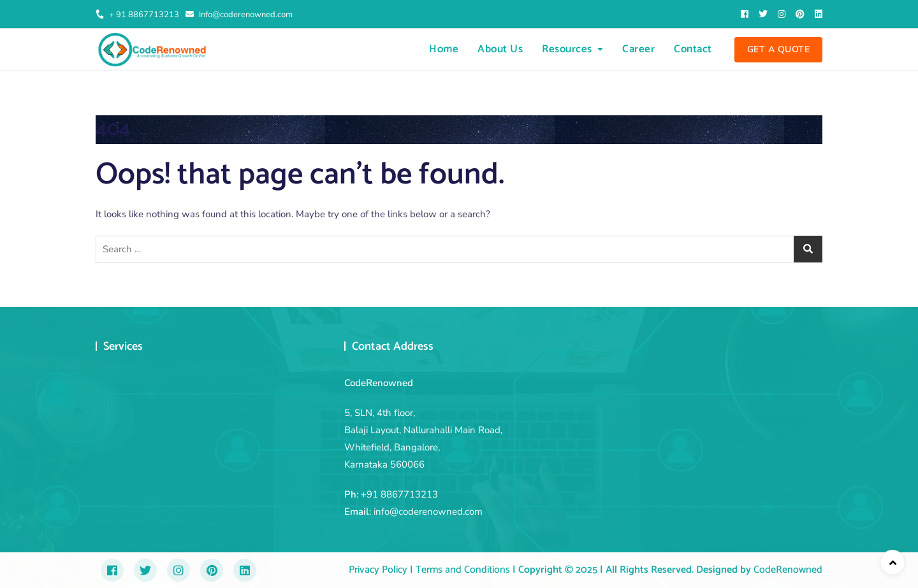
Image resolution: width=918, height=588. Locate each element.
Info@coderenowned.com (239, 15)
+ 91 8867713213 (137, 15)
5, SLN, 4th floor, (380, 413)
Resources (567, 49)
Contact (693, 49)
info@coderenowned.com (428, 512)
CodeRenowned (788, 570)
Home (444, 49)
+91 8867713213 (399, 494)
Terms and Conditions (462, 570)
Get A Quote (779, 49)
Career (638, 49)
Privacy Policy (378, 570)
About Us (500, 49)
